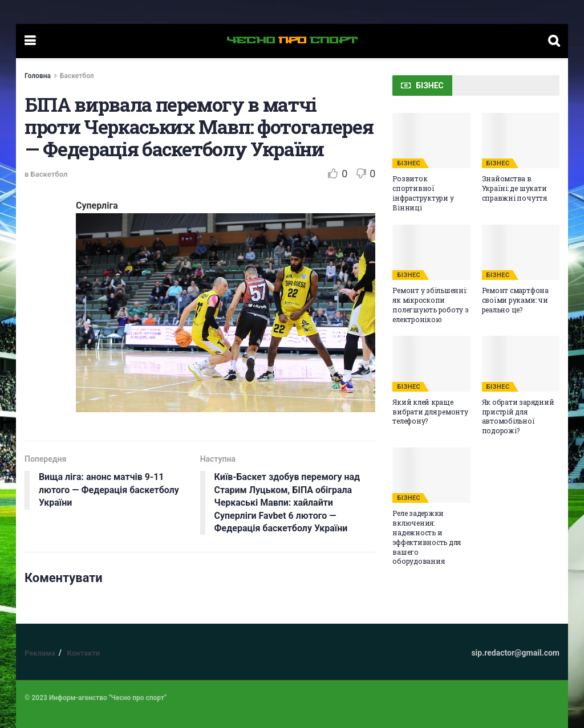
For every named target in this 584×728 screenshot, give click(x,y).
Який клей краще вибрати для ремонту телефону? (430, 412)
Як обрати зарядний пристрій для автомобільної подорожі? (518, 416)
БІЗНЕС (409, 163)
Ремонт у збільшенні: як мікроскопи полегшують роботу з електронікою (430, 304)
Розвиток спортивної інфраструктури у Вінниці (423, 193)
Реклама (40, 653)
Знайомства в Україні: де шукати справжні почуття (514, 188)
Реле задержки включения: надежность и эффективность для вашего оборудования (427, 537)
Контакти (83, 653)
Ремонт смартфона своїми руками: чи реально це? (515, 300)
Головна (38, 76)
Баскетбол (77, 76)
